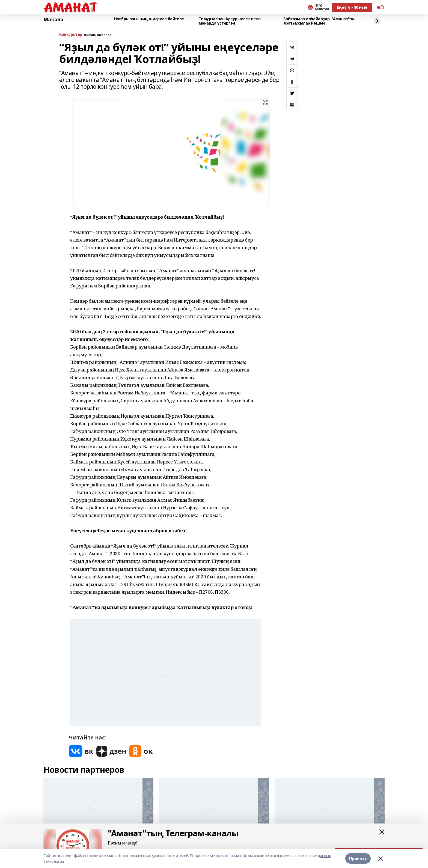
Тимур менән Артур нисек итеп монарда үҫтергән (230, 21)
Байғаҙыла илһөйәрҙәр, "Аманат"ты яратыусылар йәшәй (319, 21)
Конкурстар (71, 35)
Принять (358, 858)
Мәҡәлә (53, 20)
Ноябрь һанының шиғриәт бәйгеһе (149, 19)
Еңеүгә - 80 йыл (352, 7)
